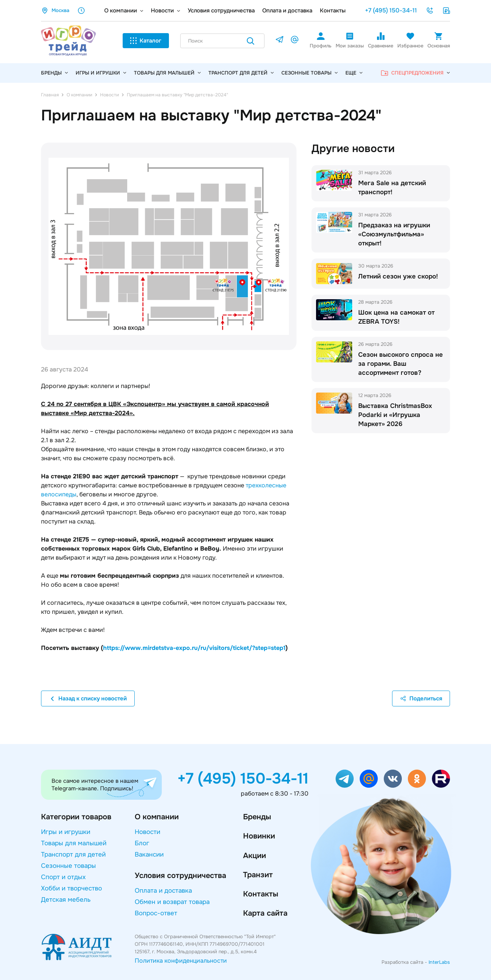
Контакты (333, 11)
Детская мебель (66, 900)
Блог (142, 843)
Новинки (259, 836)
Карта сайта (265, 913)
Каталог (146, 41)
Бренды (257, 817)
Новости (162, 11)
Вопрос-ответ (156, 913)
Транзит (258, 875)
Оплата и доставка (287, 11)
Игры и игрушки (101, 73)
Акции (255, 856)
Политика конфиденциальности (181, 961)
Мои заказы (350, 40)
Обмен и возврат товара (172, 902)
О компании (121, 11)
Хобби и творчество (71, 888)
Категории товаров (76, 817)
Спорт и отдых (63, 877)
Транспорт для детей (241, 73)
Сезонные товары (310, 73)
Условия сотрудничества (221, 11)
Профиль (321, 40)
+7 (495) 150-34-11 (391, 10)
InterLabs (439, 962)
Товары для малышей (167, 73)
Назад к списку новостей (88, 698)
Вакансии (149, 854)
